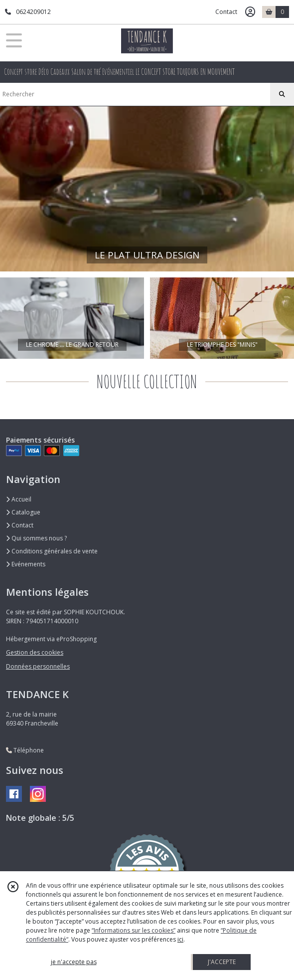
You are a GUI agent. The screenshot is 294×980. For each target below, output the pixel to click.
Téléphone (25, 750)
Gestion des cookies (35, 652)
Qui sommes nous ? (36, 538)
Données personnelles (38, 666)
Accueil (19, 499)
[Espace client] (250, 12)
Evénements (26, 564)
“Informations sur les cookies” (134, 930)
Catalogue (23, 512)
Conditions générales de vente (52, 551)
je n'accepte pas (74, 962)
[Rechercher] (282, 94)
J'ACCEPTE (222, 962)
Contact (226, 12)
